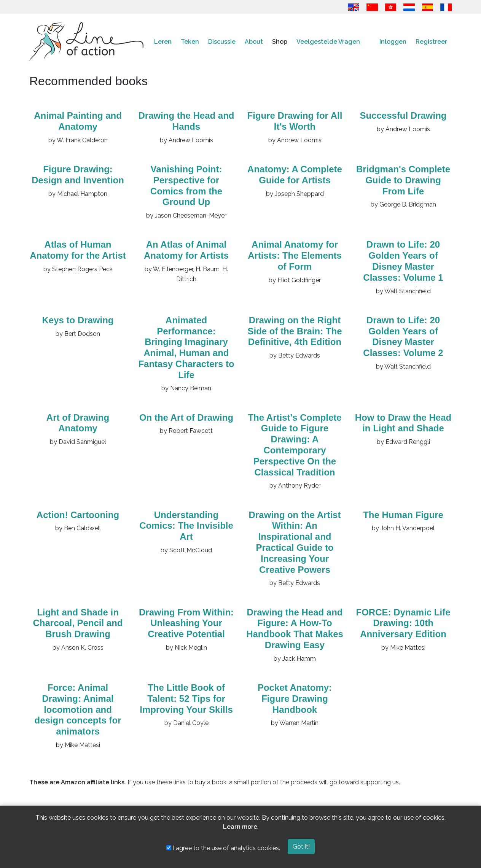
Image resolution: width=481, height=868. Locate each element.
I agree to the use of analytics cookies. (223, 848)
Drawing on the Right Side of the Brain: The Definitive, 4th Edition (295, 331)
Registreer (431, 42)
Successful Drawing (403, 115)
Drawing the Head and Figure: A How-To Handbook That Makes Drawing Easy (295, 629)
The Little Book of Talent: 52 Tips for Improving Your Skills (186, 699)
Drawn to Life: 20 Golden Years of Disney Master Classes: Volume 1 (403, 261)
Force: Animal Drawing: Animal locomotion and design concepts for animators (78, 709)
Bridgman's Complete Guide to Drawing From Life (403, 180)
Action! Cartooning (78, 515)
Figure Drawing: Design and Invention (78, 175)
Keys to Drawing (78, 320)
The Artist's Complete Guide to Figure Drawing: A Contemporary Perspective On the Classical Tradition (295, 445)
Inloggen (393, 42)
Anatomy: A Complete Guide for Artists (295, 175)
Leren (163, 42)
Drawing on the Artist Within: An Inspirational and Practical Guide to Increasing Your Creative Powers (295, 542)
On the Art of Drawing (186, 417)
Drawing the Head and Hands (186, 121)
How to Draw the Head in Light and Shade (403, 423)
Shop (280, 42)
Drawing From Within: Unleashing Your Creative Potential (186, 623)
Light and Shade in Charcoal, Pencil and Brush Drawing (78, 623)
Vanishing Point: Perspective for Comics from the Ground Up (186, 185)
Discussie (222, 42)
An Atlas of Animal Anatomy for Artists (186, 250)
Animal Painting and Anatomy (78, 121)
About (254, 42)
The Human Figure (403, 515)
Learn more (240, 827)
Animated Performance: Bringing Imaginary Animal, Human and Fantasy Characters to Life (186, 347)
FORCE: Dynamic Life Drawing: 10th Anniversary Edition (403, 623)
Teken (190, 42)
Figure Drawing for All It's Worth (295, 121)
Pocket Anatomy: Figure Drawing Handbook (295, 699)
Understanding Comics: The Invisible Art (186, 526)
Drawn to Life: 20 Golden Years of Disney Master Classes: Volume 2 (403, 336)
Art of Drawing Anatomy (78, 423)
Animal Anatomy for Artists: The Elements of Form (295, 255)
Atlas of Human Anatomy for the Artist (78, 250)
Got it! (301, 847)
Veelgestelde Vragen (328, 42)
